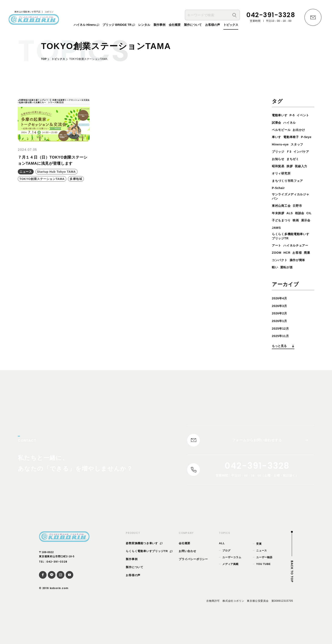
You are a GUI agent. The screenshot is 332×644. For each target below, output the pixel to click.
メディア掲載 (230, 591)
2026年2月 (281, 337)
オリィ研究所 (299, 181)
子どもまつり (291, 228)
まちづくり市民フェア (290, 188)
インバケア (281, 166)
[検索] (234, 16)
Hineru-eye (282, 151)
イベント (279, 123)
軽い (295, 284)
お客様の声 (133, 602)
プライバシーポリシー (193, 586)
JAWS (290, 236)
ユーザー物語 (264, 584)
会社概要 (185, 570)
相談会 (303, 221)
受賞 (259, 570)
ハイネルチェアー (286, 262)
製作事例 (132, 586)
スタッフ (300, 151)
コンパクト (290, 276)
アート (277, 255)
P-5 (295, 115)
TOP (44, 59)
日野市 (301, 214)
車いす (293, 137)
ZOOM (277, 269)
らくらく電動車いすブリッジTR (149, 578)
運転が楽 (279, 291)
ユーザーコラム (232, 584)
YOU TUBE (263, 591)
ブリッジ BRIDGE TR (119, 26)
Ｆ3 (291, 159)
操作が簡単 (281, 284)
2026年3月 (281, 330)
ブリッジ (279, 159)
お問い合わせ (187, 578)
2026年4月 (281, 322)
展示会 (277, 236)
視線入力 (279, 181)
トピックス (58, 59)
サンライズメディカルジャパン (291, 204)
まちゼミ (279, 173)
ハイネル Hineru (86, 26)
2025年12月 (282, 352)
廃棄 (275, 276)
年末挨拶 (279, 221)
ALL (222, 570)
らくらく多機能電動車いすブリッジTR (291, 245)
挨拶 (308, 173)
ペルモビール (299, 130)
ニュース (262, 577)
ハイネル (279, 130)
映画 (307, 228)
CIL (275, 228)
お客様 (300, 269)
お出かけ (279, 137)
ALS (292, 221)
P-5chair (279, 195)
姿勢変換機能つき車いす (144, 570)
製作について (135, 594)
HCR (289, 269)
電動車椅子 (281, 144)
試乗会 (293, 123)
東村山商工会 (283, 214)
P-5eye (298, 144)
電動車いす (281, 115)
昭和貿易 (295, 173)
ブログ (226, 577)
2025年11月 (282, 360)
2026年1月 (281, 345)
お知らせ (299, 166)
